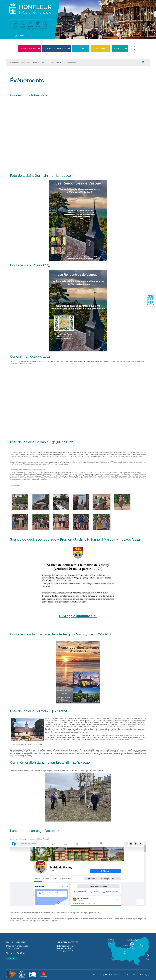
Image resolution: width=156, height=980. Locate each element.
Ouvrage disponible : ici (78, 616)
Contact (12, 958)
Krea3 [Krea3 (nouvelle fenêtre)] (144, 975)
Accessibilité (131, 975)
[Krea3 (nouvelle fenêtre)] (11, 977)
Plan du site (97, 975)
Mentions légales (114, 975)
